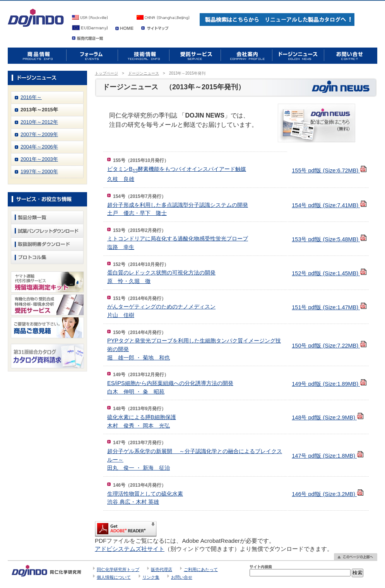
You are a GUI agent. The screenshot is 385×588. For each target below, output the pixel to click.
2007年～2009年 (39, 134)
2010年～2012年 (39, 122)
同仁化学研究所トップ (118, 569)
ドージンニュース (144, 73)
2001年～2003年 (39, 159)
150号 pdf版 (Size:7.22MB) (329, 346)
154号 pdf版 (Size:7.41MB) (329, 205)
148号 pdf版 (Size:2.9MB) (328, 418)
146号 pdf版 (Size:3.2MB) (328, 494)
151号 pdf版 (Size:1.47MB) (329, 307)
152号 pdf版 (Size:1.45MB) (329, 273)
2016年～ (31, 97)
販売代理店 (162, 569)
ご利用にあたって (201, 569)
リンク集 (151, 577)
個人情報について (114, 577)
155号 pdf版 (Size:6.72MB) (329, 170)
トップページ (106, 73)
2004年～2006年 (39, 147)
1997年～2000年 (39, 171)
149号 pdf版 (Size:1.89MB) (329, 384)
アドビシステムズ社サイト (130, 549)
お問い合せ (182, 577)
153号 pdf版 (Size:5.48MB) (329, 239)
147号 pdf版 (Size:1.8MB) (328, 456)
